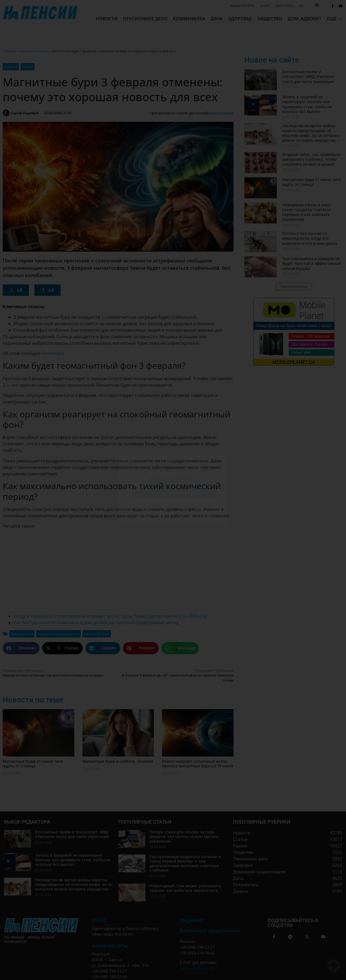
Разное (28, 67)
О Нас (99, 920)
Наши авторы (243, 6)
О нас (265, 6)
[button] (21, 648)
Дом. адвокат (305, 19)
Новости (107, 19)
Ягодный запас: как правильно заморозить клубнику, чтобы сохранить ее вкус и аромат (311, 159)
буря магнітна (22, 634)
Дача (217, 19)
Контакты (284, 6)
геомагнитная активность (59, 634)
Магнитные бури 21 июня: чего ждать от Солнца (33, 764)
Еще (334, 19)
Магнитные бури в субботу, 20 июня (118, 761)
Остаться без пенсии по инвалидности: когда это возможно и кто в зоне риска (310, 238)
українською (222, 113)
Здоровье (240, 19)
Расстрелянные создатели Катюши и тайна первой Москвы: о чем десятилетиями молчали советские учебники (185, 863)
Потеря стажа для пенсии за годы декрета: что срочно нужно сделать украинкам (184, 836)
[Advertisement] (118, 571)
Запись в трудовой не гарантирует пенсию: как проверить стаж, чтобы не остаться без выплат (307, 104)
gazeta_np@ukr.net (197, 968)
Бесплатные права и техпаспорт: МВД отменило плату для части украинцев (308, 76)
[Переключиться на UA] (301, 6)
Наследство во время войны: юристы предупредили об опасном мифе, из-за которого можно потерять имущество (311, 133)
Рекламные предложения (210, 931)
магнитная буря (97, 634)
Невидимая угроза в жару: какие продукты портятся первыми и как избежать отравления (307, 212)
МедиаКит (192, 920)
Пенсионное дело (145, 19)
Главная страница (17, 51)
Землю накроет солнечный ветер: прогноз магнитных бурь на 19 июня (197, 764)
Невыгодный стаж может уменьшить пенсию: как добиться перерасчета (185, 888)
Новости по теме (33, 700)
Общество (270, 19)
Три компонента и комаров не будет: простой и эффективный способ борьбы (311, 263)
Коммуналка (189, 19)
